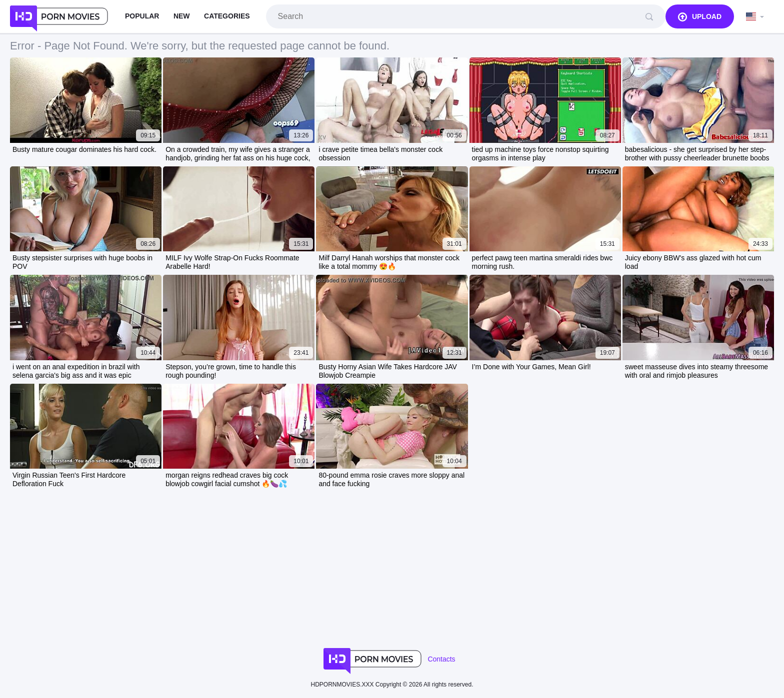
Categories (227, 16)
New (182, 16)
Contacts (441, 659)
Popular (142, 16)
